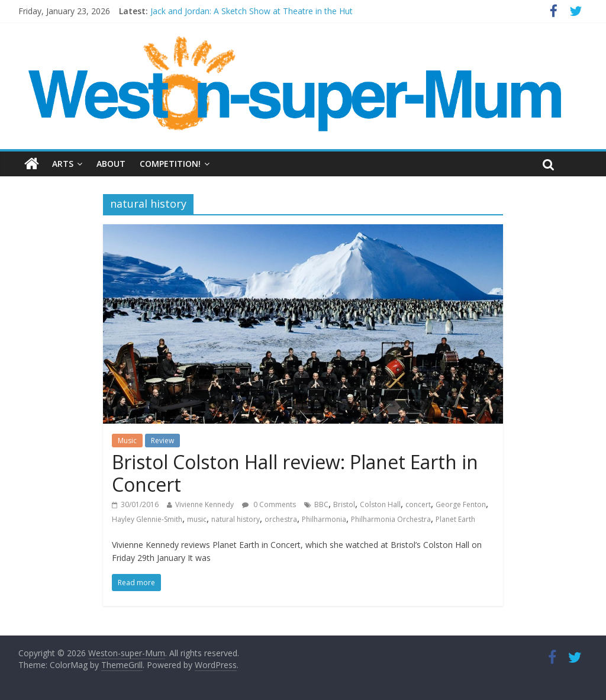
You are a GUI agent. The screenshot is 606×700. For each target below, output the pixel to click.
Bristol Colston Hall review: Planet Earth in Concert (295, 473)
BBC (321, 504)
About (111, 164)
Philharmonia (324, 519)
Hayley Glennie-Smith (147, 519)
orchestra (281, 519)
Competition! (170, 164)
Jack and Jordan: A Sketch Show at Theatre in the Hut (252, 11)
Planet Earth (455, 519)
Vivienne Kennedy (204, 504)
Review (162, 441)
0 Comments (269, 504)
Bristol (344, 504)
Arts (63, 164)
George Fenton (461, 504)
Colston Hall (380, 504)
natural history (236, 519)
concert (418, 504)
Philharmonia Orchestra (391, 519)
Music (127, 441)
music (197, 519)
